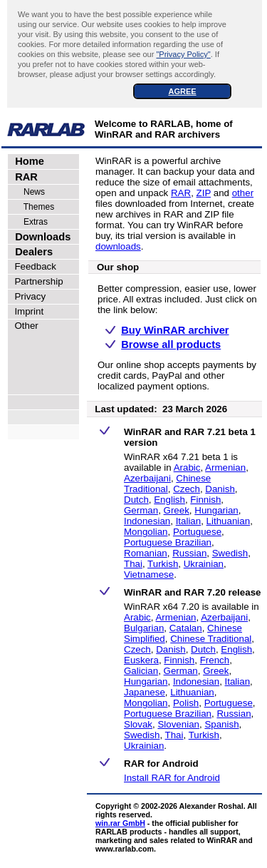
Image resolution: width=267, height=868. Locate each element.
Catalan (186, 628)
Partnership (36, 281)
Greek (177, 510)
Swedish (230, 553)
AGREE (182, 91)
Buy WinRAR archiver (175, 330)
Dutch (136, 500)
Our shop (118, 267)
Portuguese (197, 532)
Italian (189, 521)
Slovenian (178, 724)
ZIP (204, 193)
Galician (141, 671)
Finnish (205, 500)
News (27, 192)
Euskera (141, 660)
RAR (23, 177)
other (243, 193)
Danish (220, 489)
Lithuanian (229, 521)
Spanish (221, 724)
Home (27, 161)
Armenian (225, 468)
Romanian (146, 553)
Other (24, 326)
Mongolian (146, 532)
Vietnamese (149, 575)
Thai (133, 564)
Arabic (187, 468)
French (215, 660)
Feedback (33, 266)
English (169, 500)
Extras (28, 222)
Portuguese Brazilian (168, 542)
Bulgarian (144, 628)
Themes (32, 207)
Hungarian (216, 510)
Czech (187, 489)
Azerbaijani (147, 478)
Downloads (40, 237)
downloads (118, 246)
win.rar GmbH (120, 823)
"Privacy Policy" (183, 54)
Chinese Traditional (167, 484)
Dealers (31, 252)
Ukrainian (204, 564)
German (141, 510)
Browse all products (171, 344)
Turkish (163, 564)
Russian (189, 553)
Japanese (145, 692)
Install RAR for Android (172, 778)
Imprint (26, 311)
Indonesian (147, 521)
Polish (186, 703)
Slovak (138, 724)
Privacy (27, 296)
